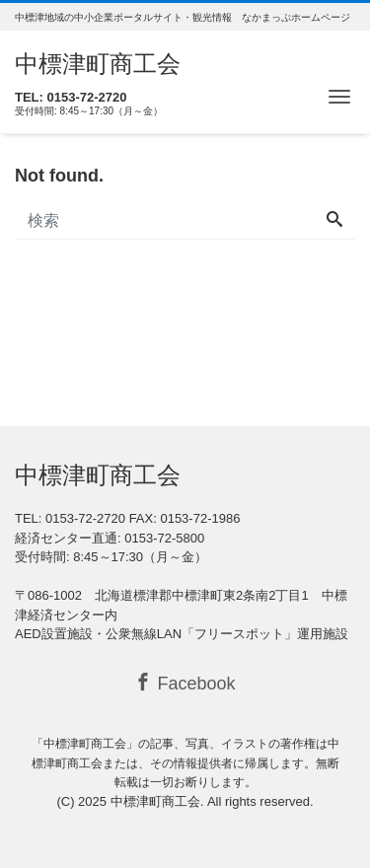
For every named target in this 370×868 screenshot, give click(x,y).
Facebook (185, 683)
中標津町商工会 (98, 64)
